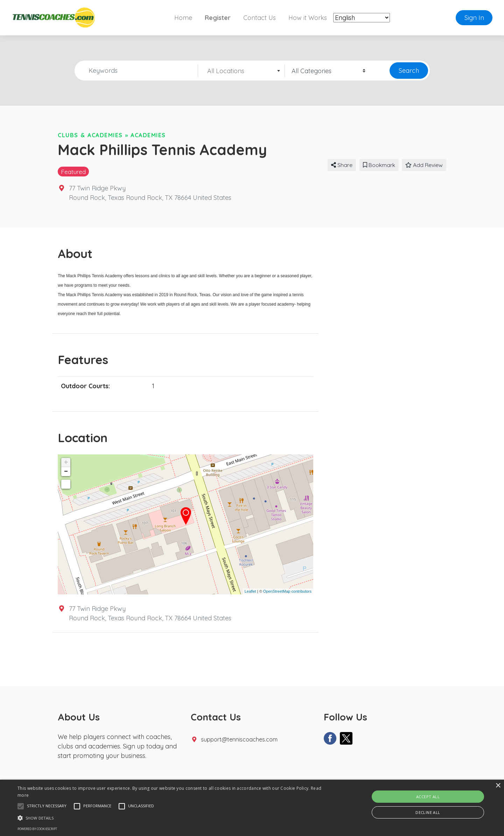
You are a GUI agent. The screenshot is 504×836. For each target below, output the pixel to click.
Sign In (474, 18)
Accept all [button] (428, 797)
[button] (21, 806)
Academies (148, 135)
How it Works (308, 18)
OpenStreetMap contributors (287, 591)
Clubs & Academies (90, 135)
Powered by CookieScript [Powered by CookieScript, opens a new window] (37, 829)
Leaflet (250, 591)
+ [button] (66, 462)
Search (409, 71)
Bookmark (379, 165)
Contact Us (260, 18)
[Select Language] (362, 18)
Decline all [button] (428, 812)
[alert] (252, 808)
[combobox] (241, 71)
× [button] (498, 786)
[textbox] (241, 71)
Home (183, 18)
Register (218, 18)
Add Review (424, 165)
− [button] (66, 472)
